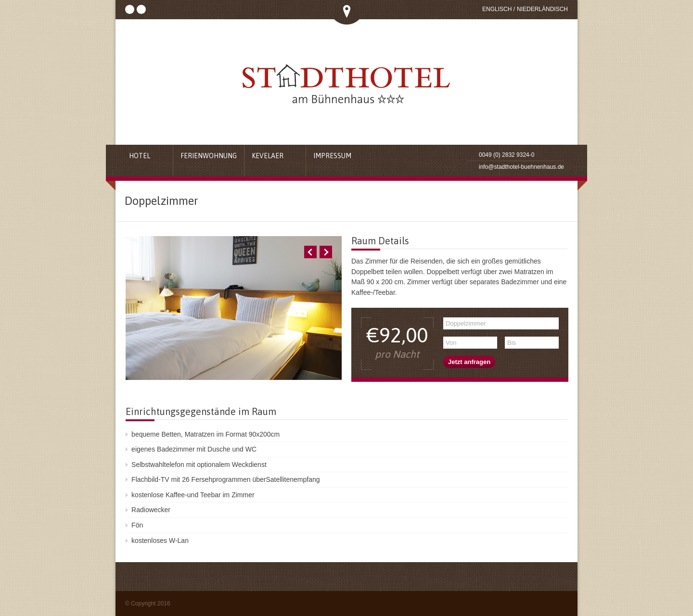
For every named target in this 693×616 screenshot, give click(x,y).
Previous (310, 252)
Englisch (497, 9)
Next (326, 252)
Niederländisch (542, 9)
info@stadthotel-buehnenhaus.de (521, 167)
